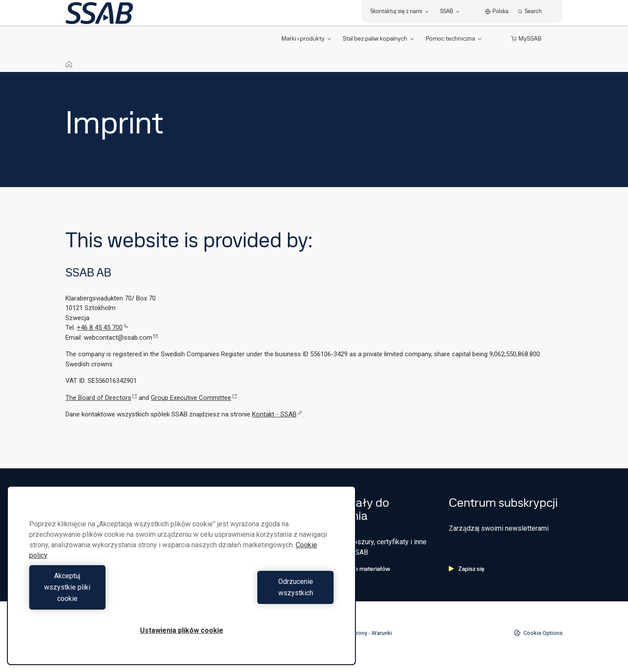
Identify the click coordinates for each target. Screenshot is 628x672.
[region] (181, 587)
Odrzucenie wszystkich (260, 599)
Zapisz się (467, 569)
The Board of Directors (101, 398)
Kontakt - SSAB (277, 414)
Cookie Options (538, 633)
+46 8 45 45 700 (102, 327)
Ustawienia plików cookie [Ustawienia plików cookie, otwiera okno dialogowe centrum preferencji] (182, 630)
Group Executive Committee (194, 398)
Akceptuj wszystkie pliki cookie (103, 599)
